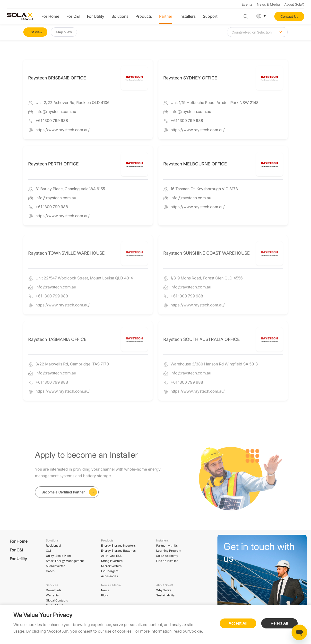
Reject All (279, 623)
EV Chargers (110, 571)
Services (52, 585)
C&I (48, 551)
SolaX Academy (167, 556)
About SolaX (294, 4)
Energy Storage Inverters (118, 545)
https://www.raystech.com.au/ (63, 130)
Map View (64, 32)
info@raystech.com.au (56, 112)
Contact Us (289, 16)
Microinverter (55, 566)
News (105, 590)
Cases (50, 571)
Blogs (105, 595)
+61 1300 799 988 (52, 121)
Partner (166, 16)
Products (144, 16)
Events (247, 4)
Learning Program (169, 551)
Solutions (120, 16)
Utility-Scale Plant (58, 556)
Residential (53, 545)
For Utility (96, 16)
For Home (50, 16)
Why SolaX (164, 590)
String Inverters (112, 561)
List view (35, 32)
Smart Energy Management (65, 561)
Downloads (54, 590)
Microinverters (111, 566)
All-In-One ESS (111, 556)
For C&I (73, 16)
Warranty (52, 595)
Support (210, 16)
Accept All (238, 623)
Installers (188, 16)
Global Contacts (57, 600)
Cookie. (196, 631)
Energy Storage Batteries (118, 551)
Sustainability (165, 595)
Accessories (109, 576)
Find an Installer (167, 561)
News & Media (268, 4)
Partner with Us (167, 545)
